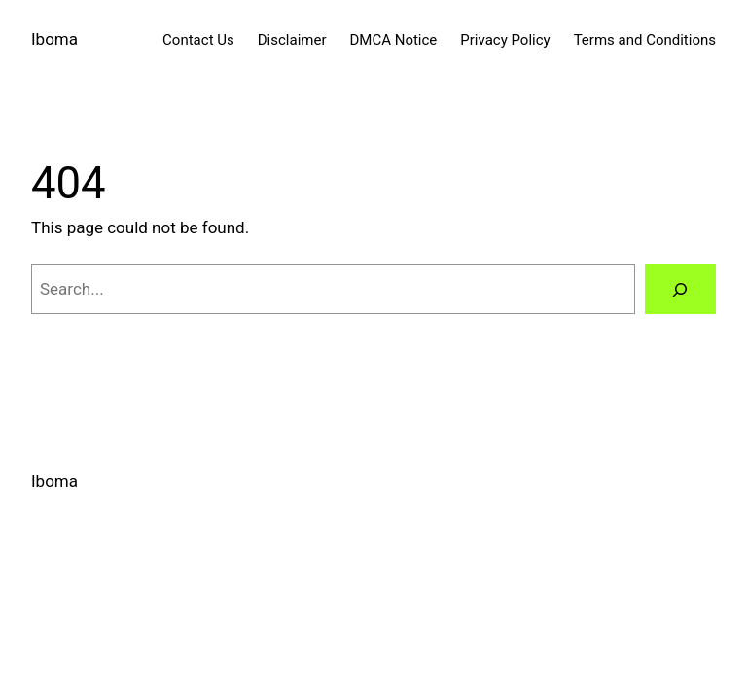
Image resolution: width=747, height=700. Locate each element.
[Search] (680, 289)
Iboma (54, 39)
